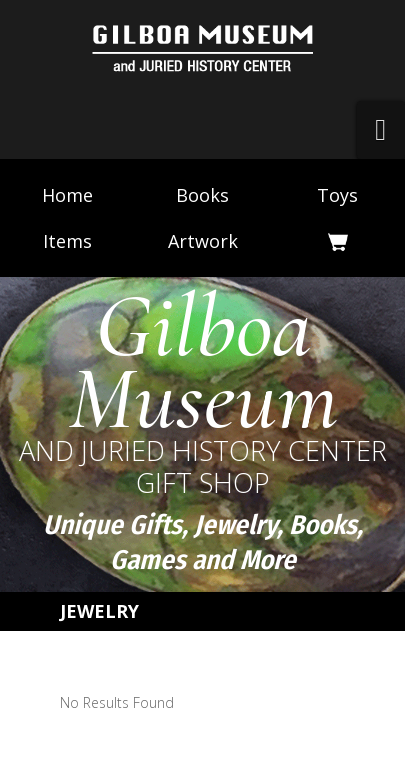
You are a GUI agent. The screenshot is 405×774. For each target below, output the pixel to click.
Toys (337, 195)
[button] (381, 129)
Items (67, 241)
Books (202, 195)
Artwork (203, 241)
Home (67, 195)
